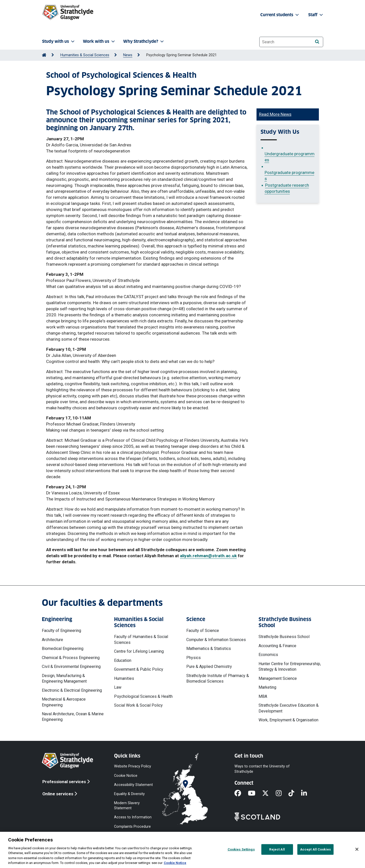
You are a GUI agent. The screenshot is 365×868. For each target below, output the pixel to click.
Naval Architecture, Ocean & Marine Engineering (73, 717)
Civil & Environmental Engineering (71, 667)
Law (118, 687)
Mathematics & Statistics (209, 649)
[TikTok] (295, 794)
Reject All (277, 849)
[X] (269, 794)
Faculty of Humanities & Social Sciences (141, 639)
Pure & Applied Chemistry (209, 667)
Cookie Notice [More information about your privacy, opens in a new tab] (175, 863)
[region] (182, 850)
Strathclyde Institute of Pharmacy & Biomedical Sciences (218, 678)
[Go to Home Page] (44, 55)
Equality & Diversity (129, 794)
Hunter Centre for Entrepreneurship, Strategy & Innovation (290, 667)
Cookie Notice (126, 775)
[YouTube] (255, 794)
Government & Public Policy (139, 669)
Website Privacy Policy (133, 766)
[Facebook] (241, 794)
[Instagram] (282, 794)
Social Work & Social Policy (138, 705)
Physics (194, 658)
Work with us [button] (99, 41)
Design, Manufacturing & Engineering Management (64, 678)
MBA (263, 696)
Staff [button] (316, 15)
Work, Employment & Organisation (288, 720)
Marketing (267, 687)
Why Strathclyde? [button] (144, 41)
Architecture (52, 640)
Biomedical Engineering (63, 649)
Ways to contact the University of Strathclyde (262, 769)
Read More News (275, 114)
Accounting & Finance (277, 646)
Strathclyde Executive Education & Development (289, 708)
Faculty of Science (203, 631)
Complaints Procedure (132, 826)
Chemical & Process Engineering (71, 658)
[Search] (317, 42)
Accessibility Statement (133, 785)
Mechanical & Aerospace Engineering (64, 702)
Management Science (278, 678)
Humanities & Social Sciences (85, 55)
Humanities (124, 678)
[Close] (357, 849)
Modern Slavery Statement (127, 806)
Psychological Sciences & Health (143, 696)
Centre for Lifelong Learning (139, 651)
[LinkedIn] (307, 794)
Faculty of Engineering (61, 631)
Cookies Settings (241, 849)
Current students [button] (280, 15)
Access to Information (133, 817)
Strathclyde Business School (284, 637)
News (128, 55)
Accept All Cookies (315, 849)
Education (123, 660)
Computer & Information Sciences (216, 640)
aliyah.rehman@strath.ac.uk (208, 556)
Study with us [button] (59, 41)
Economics (268, 655)
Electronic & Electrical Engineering (72, 690)
